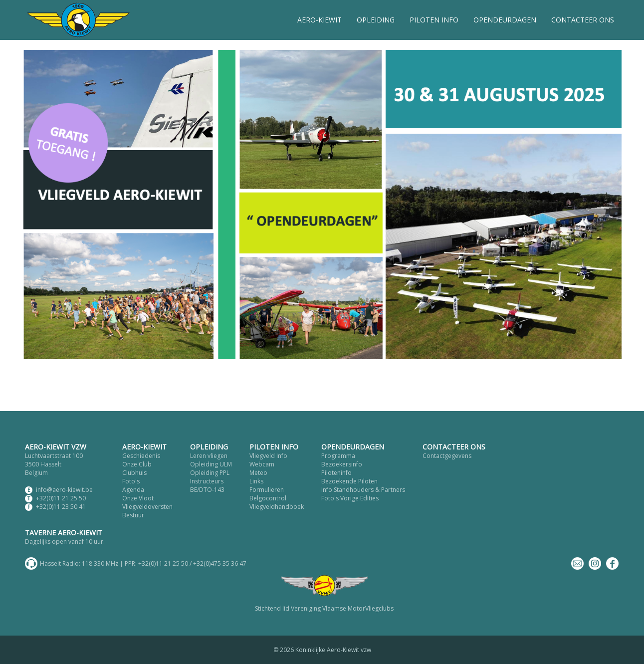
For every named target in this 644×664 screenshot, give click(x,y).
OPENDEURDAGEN (505, 20)
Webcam (262, 464)
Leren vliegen (209, 456)
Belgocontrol (268, 498)
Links (256, 481)
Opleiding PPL (210, 473)
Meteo (258, 473)
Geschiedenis (141, 456)
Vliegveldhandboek (277, 507)
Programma (338, 456)
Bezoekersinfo (342, 464)
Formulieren (267, 490)
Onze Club (137, 464)
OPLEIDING (376, 20)
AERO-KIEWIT (320, 20)
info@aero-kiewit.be (64, 490)
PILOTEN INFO (434, 20)
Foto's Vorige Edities (350, 498)
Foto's (131, 481)
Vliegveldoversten (147, 507)
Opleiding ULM (211, 464)
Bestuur (133, 515)
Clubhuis (134, 473)
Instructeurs (207, 481)
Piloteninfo (336, 473)
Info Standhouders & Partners (363, 490)
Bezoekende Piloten (349, 481)
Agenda (133, 490)
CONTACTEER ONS (583, 20)
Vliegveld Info (268, 456)
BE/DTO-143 (207, 490)
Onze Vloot (138, 498)
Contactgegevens (447, 456)
